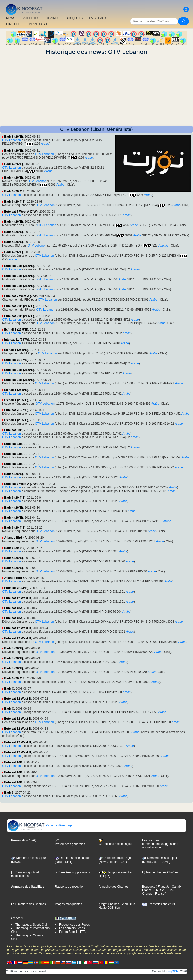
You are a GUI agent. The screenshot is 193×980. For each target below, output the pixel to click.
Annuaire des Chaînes (113, 887)
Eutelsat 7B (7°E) (16, 360)
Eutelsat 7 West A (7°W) (21, 212)
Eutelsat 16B (13, 762)
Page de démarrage (40, 825)
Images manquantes (68, 904)
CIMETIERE (14, 24)
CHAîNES (52, 18)
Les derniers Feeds (72, 928)
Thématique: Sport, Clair (32, 925)
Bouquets (149, 887)
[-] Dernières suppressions (72, 872)
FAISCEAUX (98, 18)
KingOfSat (173, 971)
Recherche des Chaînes (160, 872)
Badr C (9, 689)
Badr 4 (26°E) (13, 164)
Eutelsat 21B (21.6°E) (19, 266)
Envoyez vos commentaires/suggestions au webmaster (160, 844)
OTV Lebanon (11, 140)
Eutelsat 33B (13, 430)
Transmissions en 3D (159, 904)
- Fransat (159, 894)
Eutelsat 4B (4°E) (16, 588)
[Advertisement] (96, 90)
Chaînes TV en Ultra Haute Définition (117, 906)
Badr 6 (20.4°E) (15, 191)
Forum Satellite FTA (72, 932)
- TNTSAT (159, 890)
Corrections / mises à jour (116, 842)
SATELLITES (30, 18)
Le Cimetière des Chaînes (29, 904)
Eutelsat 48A (13, 608)
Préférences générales (70, 842)
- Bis (169, 890)
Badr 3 (9, 793)
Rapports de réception (70, 887)
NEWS (11, 18)
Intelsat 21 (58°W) (17, 340)
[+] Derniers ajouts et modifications (25, 874)
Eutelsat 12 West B (17, 598)
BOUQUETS (74, 18)
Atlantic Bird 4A (15, 538)
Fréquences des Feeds (75, 925)
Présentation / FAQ (24, 840)
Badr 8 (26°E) (13, 137)
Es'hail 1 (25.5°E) (16, 330)
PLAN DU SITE (39, 24)
